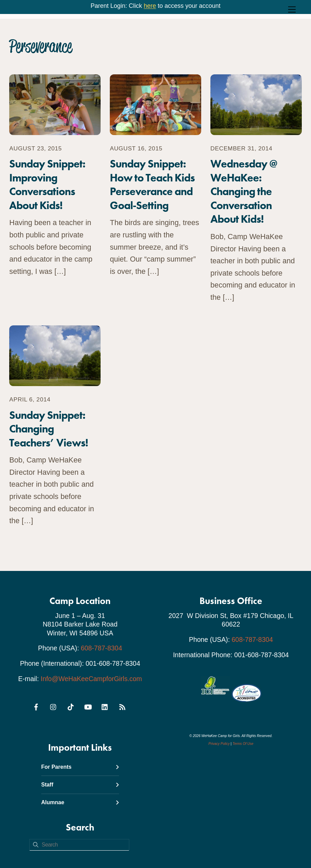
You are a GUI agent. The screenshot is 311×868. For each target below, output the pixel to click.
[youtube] (88, 706)
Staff (80, 785)
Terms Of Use (243, 744)
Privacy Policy (219, 744)
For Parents (80, 767)
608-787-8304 (101, 648)
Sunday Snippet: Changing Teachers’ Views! (49, 429)
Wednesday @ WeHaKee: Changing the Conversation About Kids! (244, 191)
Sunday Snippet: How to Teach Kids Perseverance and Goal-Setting (152, 185)
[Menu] (292, 9)
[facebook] (36, 706)
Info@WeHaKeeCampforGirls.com (91, 679)
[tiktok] (71, 706)
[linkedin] (105, 706)
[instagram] (54, 706)
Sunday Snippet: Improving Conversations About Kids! (47, 185)
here (150, 6)
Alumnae (80, 802)
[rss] (122, 706)
